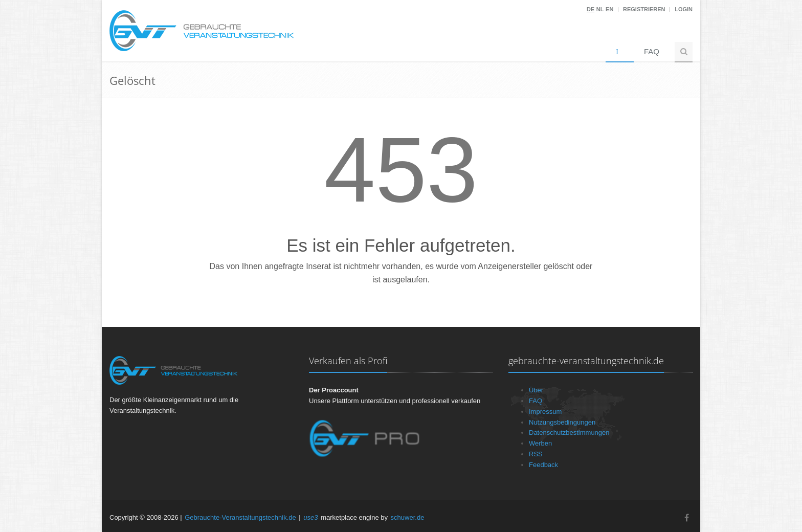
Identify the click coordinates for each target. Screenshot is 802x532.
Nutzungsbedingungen (562, 422)
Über (536, 390)
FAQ (652, 51)
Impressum (545, 412)
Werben (540, 443)
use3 (310, 517)
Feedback (543, 465)
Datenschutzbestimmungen (569, 433)
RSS (536, 454)
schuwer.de (408, 517)
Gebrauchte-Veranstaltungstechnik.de (240, 517)
